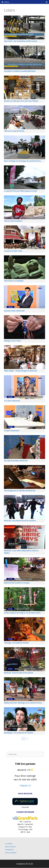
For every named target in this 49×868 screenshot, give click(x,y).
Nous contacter (11, 853)
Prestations (9, 850)
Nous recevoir (10, 847)
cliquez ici (25, 785)
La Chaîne (9, 844)
